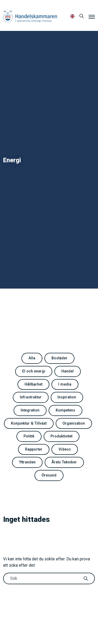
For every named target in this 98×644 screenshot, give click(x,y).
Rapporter (34, 449)
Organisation (74, 423)
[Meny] (92, 17)
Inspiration (67, 397)
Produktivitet (61, 436)
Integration (30, 410)
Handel (68, 371)
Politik (29, 436)
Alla (32, 358)
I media (65, 384)
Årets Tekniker (64, 462)
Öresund (49, 475)
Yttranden (27, 462)
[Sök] (82, 16)
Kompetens (65, 410)
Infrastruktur (31, 397)
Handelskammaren (30, 16)
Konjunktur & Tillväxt (29, 423)
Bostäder (59, 358)
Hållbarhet (33, 384)
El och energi (34, 371)
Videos (65, 449)
